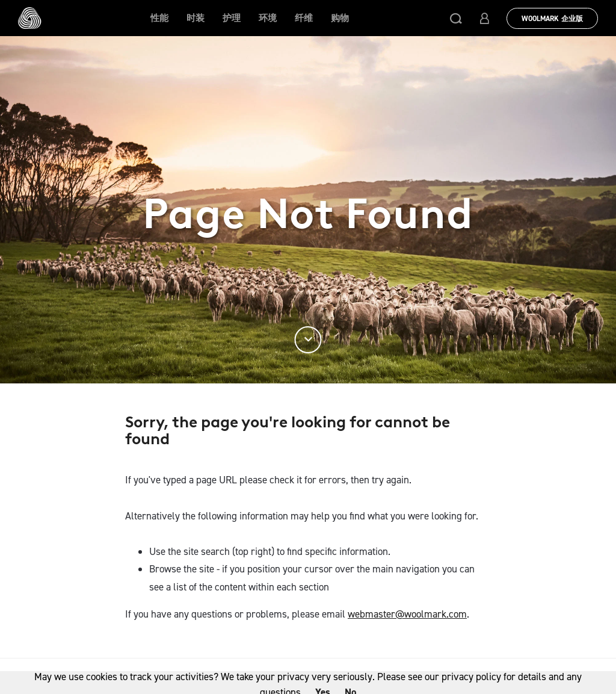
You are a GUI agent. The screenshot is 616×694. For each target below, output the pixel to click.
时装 (196, 18)
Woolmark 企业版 (552, 19)
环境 (268, 18)
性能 (159, 18)
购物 (340, 18)
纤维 (304, 18)
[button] (456, 18)
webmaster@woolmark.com (407, 614)
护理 (232, 18)
